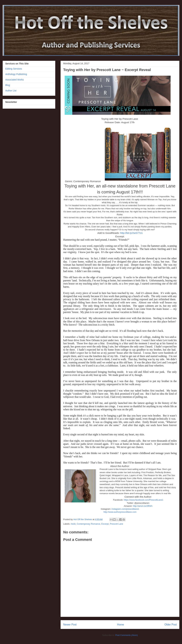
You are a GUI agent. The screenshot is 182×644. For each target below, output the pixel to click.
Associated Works (15, 80)
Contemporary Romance (89, 524)
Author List (11, 91)
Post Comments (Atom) (126, 635)
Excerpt (105, 524)
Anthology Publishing (16, 74)
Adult (73, 524)
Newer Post (70, 625)
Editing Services (14, 69)
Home (121, 625)
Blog (8, 85)
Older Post (171, 625)
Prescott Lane (116, 524)
